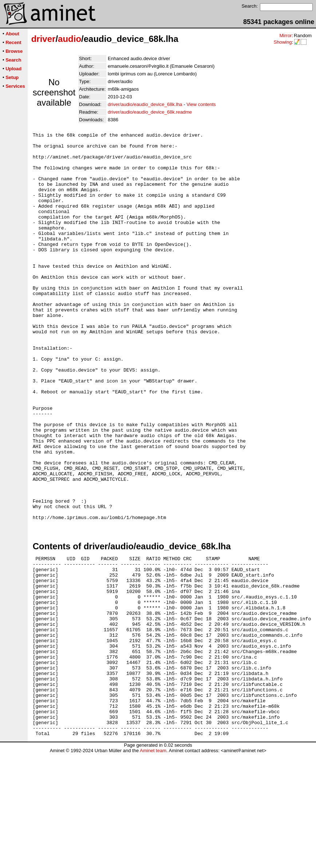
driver (44, 39)
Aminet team (153, 865)
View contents (201, 104)
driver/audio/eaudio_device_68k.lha (145, 104)
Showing (283, 42)
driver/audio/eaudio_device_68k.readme (150, 112)
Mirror (285, 36)
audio (70, 39)
